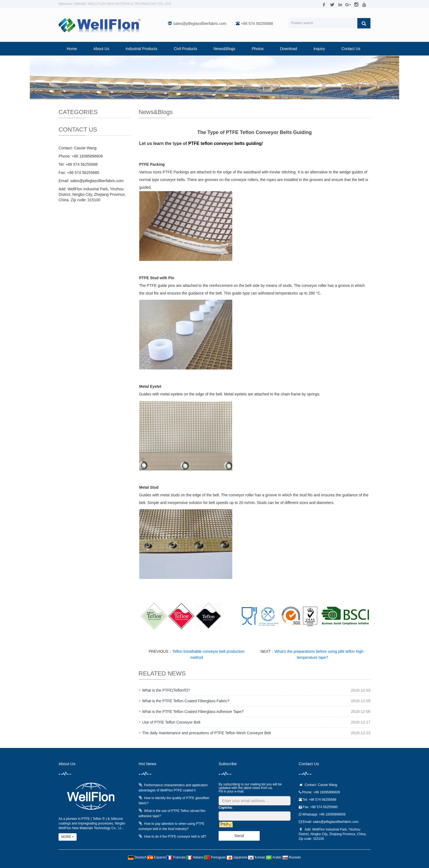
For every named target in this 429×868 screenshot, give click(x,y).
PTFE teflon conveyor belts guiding (225, 143)
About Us (101, 49)
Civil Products (185, 49)
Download (288, 49)
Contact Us (351, 49)
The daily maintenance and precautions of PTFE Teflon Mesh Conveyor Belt (207, 733)
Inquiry (319, 49)
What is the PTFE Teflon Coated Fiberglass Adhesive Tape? (193, 712)
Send (239, 836)
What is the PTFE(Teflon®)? (166, 690)
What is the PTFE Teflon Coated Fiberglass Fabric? (186, 701)
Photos (258, 49)
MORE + (68, 837)
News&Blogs (224, 49)
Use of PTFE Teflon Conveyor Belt (171, 722)
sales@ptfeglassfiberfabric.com (200, 24)
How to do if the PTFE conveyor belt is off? (175, 837)
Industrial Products (141, 49)
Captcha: (226, 808)
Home (72, 49)
